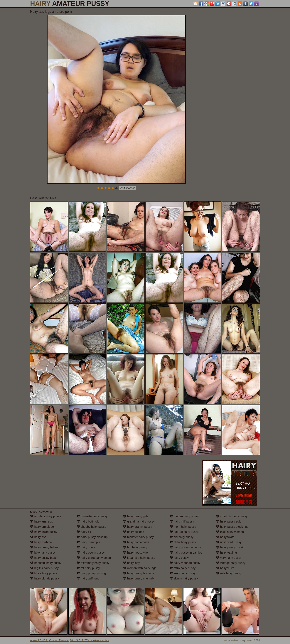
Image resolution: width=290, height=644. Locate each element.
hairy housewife (135, 553)
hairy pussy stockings (232, 527)
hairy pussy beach (44, 558)
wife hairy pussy (229, 573)
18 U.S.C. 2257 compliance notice (90, 640)
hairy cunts (86, 547)
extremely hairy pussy (93, 563)
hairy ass (38, 537)
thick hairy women (230, 532)
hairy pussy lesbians (138, 573)
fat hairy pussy (88, 568)
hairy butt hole (88, 522)
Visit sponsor (127, 188)
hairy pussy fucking (91, 573)
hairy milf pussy (182, 522)
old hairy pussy (182, 537)
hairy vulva (225, 568)
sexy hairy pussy (183, 573)
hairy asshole (41, 542)
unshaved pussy (229, 542)
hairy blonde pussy (45, 578)
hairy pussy (179, 558)
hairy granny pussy (138, 527)
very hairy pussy (229, 558)
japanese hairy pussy (139, 558)
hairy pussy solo (229, 522)
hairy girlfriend (88, 578)
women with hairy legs (140, 568)
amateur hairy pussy (46, 516)
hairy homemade (136, 542)
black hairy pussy (44, 573)
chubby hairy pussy (91, 527)
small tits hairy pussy (232, 516)
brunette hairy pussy (92, 516)
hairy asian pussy (44, 532)
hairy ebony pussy (91, 553)
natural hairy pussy (184, 532)
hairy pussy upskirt (230, 547)
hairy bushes (133, 532)
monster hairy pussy (138, 537)
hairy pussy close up (92, 537)
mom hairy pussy (183, 527)
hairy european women (94, 558)
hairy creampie (88, 542)
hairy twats (225, 537)
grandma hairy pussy (139, 522)
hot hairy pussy (135, 547)
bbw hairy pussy (43, 553)
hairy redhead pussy (185, 563)
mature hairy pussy (184, 516)
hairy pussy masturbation (141, 578)
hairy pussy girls (136, 516)
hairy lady (131, 563)
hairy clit (84, 532)
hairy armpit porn (43, 527)
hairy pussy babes (44, 547)
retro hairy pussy (183, 568)
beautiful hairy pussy (46, 563)
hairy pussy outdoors (185, 547)
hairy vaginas (227, 553)
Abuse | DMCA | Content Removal (50, 640)
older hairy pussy (183, 542)
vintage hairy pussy (231, 563)
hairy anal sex (41, 522)
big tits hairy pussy (44, 568)
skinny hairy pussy (184, 578)
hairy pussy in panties (186, 553)
